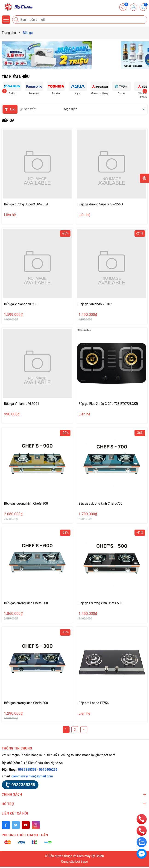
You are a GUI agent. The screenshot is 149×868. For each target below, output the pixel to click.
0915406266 (48, 770)
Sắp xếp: (28, 109)
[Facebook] (6, 825)
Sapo (84, 862)
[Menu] (6, 20)
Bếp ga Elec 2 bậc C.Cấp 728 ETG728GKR (108, 404)
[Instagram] (36, 825)
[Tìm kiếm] (17, 20)
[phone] (142, 819)
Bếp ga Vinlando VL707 (95, 304)
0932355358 (27, 770)
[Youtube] (26, 825)
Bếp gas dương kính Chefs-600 (26, 603)
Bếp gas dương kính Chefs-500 (101, 603)
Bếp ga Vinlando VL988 (21, 304)
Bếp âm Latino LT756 (94, 703)
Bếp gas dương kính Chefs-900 (26, 504)
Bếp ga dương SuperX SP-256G (101, 204)
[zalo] (142, 842)
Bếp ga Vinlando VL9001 (22, 404)
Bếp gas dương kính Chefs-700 (101, 504)
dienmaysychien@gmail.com (32, 776)
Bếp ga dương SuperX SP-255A (26, 204)
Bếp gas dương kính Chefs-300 (26, 703)
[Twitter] (16, 825)
